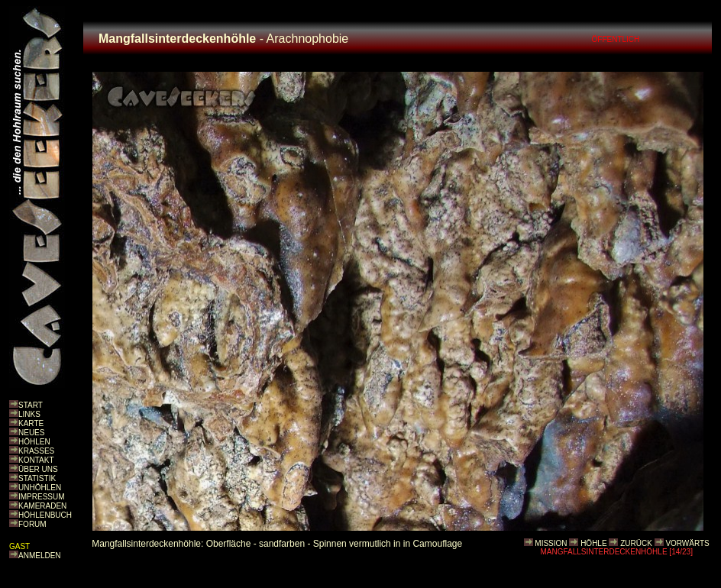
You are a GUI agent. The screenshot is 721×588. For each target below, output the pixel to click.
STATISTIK (37, 478)
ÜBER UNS (38, 469)
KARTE (31, 423)
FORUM (32, 524)
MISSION (551, 543)
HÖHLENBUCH (45, 515)
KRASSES (36, 451)
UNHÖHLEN (40, 488)
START (31, 405)
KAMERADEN (42, 506)
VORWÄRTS (687, 543)
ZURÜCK (636, 543)
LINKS (29, 414)
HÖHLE (593, 543)
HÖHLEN (34, 442)
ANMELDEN (40, 556)
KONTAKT (36, 460)
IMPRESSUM (42, 497)
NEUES (31, 433)
